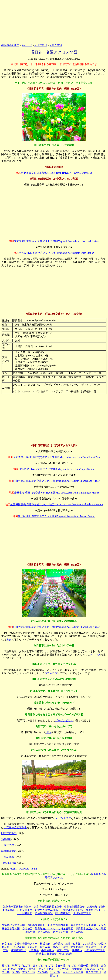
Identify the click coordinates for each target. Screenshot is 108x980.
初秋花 (16, 966)
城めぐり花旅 (60, 947)
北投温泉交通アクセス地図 (68, 932)
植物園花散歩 (9, 851)
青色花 (95, 966)
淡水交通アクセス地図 (83, 925)
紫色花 (32, 969)
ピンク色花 (63, 969)
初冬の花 (37, 966)
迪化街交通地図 (36, 925)
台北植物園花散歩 (74, 907)
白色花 (12, 969)
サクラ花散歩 (93, 972)
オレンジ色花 (46, 969)
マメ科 (16, 972)
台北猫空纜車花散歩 (46, 910)
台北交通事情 (25, 910)
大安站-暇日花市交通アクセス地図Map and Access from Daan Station (57, 253)
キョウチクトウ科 (73, 972)
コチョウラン (52, 673)
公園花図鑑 (8, 845)
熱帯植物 (6, 839)
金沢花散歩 (65, 954)
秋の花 (26, 966)
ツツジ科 (55, 972)
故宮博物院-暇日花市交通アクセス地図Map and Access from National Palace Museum (57, 504)
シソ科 (101, 969)
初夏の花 (83, 966)
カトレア (95, 655)
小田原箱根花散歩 (95, 950)
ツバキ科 (43, 972)
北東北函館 (77, 947)
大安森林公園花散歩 (15, 827)
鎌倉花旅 (58, 944)
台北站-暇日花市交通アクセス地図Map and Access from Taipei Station (57, 469)
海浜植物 (77, 969)
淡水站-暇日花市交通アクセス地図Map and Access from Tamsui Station (56, 516)
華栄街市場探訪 (44, 913)
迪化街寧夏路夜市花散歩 (17, 907)
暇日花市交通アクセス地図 (91, 929)
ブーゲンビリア (64, 720)
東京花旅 (91, 947)
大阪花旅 (34, 950)
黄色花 (22, 969)
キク (9, 640)
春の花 (72, 966)
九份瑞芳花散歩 (96, 907)
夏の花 (6, 966)
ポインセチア (64, 818)
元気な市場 (56, 45)
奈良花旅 (7, 944)
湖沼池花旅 (63, 950)
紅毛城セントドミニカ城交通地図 (54, 929)
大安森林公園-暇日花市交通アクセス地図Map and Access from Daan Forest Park (57, 457)
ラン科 (6, 972)
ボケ (49, 732)
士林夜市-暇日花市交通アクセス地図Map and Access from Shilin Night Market (57, 493)
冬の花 (49, 966)
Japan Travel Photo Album (23, 869)
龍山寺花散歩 (63, 913)
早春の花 (60, 966)
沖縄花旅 (77, 950)
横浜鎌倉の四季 (10, 45)
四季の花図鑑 (9, 863)
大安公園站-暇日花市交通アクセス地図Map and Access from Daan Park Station (57, 241)
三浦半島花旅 (73, 944)
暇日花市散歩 (9, 833)
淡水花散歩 (8, 910)
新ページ (27, 45)
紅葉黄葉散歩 (18, 950)
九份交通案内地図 (58, 925)
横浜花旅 (45, 944)
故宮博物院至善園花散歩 (48, 907)
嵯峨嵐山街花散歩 (46, 954)
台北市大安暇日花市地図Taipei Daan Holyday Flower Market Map (56, 173)
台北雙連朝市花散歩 (72, 910)
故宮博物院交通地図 (13, 925)
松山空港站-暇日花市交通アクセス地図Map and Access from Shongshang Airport (57, 481)
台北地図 (27, 929)
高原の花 (90, 969)
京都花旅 (32, 947)
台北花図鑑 (8, 857)
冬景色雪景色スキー (26, 944)
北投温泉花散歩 (82, 913)
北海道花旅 (90, 944)
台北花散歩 (41, 45)
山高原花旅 (48, 950)
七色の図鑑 (18, 947)
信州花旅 (45, 947)
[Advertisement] (54, 21)
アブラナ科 (29, 972)
